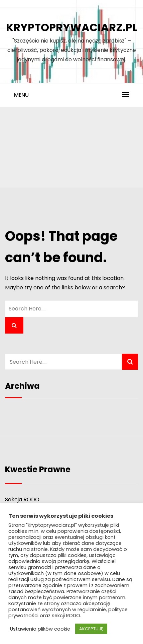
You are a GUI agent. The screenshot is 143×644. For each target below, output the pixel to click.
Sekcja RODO (22, 499)
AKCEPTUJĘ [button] (91, 629)
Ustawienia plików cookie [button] (40, 629)
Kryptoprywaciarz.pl (72, 27)
